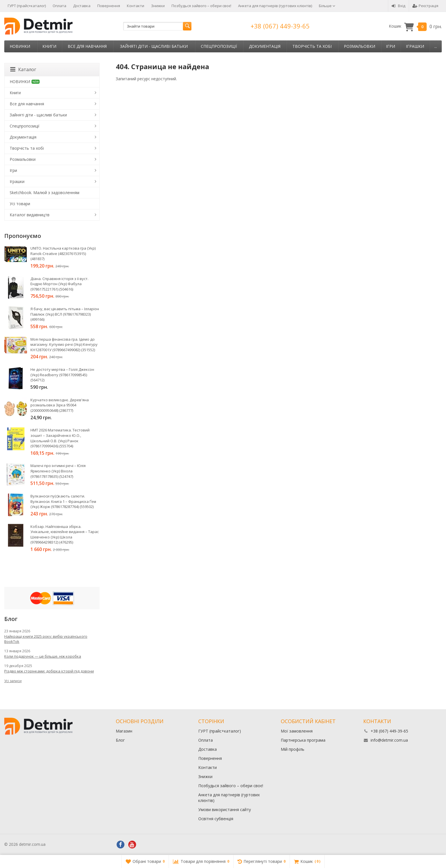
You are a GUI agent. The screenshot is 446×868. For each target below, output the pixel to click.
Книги (49, 46)
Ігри (391, 46)
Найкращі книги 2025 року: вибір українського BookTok (46, 639)
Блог (120, 740)
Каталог (23, 69)
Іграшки (415, 46)
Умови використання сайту (225, 810)
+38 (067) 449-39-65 (280, 26)
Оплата (59, 6)
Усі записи (13, 681)
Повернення (109, 6)
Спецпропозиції (219, 46)
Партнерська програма (303, 740)
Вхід (398, 6)
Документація (265, 46)
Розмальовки (360, 46)
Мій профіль (293, 749)
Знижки (158, 6)
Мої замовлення (297, 731)
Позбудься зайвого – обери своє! (201, 6)
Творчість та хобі (312, 46)
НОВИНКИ (20, 46)
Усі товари (20, 204)
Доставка (82, 6)
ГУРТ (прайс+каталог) (27, 6)
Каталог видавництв (30, 215)
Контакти (136, 6)
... (436, 46)
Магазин (124, 731)
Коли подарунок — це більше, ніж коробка (43, 656)
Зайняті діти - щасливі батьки (154, 46)
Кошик (415, 26)
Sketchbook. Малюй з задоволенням (45, 193)
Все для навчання (87, 46)
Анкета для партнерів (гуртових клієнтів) (275, 6)
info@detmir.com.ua (389, 740)
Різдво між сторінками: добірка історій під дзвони (49, 671)
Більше (327, 6)
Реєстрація (425, 6)
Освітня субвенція (216, 819)
